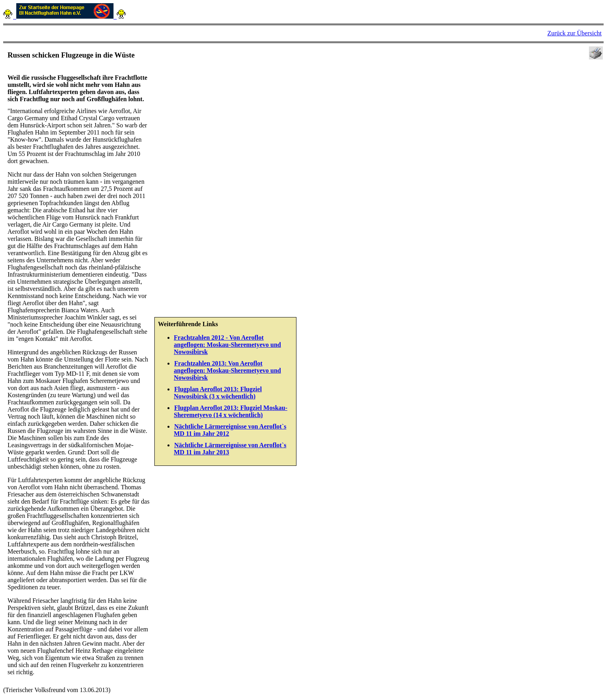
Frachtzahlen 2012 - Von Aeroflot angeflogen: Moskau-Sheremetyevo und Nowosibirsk (227, 345)
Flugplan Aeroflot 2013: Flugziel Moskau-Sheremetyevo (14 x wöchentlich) (231, 411)
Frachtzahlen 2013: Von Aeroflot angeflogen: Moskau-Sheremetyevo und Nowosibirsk (227, 370)
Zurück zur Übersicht (574, 33)
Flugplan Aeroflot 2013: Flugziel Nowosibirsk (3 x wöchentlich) (218, 393)
